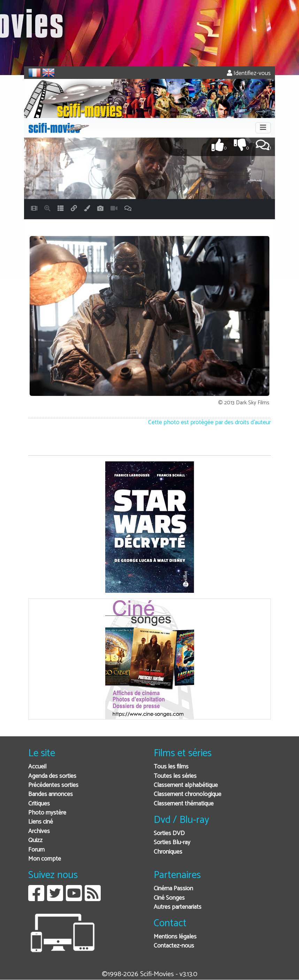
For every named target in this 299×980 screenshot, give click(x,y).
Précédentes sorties (53, 785)
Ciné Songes (169, 898)
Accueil (37, 767)
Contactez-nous (174, 946)
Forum (36, 850)
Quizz (35, 841)
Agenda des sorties (52, 776)
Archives (39, 831)
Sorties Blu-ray (172, 843)
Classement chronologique (187, 794)
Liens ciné (41, 822)
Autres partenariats (178, 907)
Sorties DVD (169, 834)
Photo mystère (47, 813)
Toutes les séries (175, 776)
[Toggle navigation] (263, 128)
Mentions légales (175, 937)
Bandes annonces (51, 794)
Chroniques (168, 852)
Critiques (39, 804)
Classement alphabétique (186, 785)
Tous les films (171, 767)
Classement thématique (184, 804)
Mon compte (45, 859)
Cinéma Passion (173, 889)
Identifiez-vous (249, 73)
